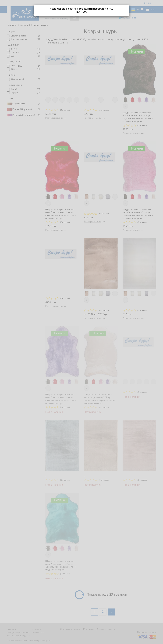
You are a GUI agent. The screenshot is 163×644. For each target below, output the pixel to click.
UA (85, 12)
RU (78, 12)
